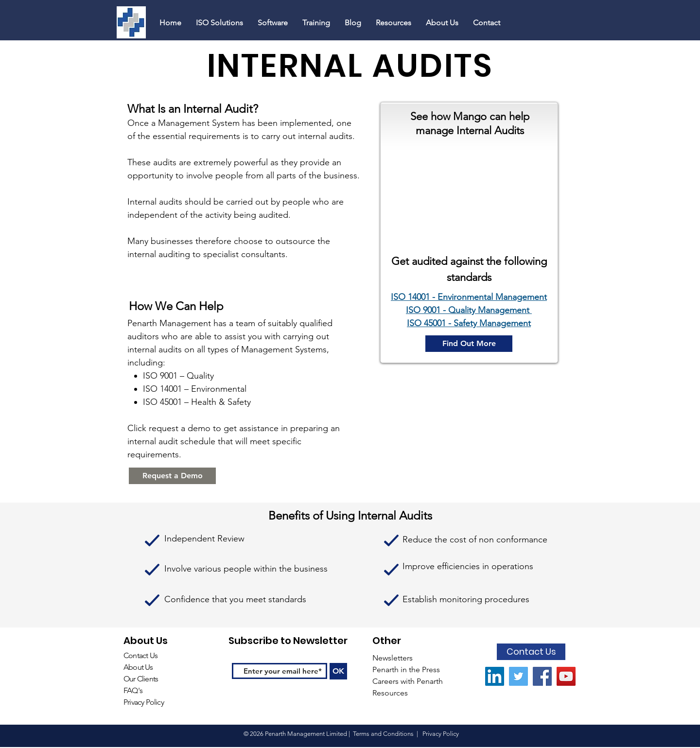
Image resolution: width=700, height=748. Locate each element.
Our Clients (141, 679)
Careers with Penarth (408, 681)
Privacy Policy (144, 702)
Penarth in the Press (406, 670)
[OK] (338, 671)
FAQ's (134, 690)
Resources (391, 693)
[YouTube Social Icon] (566, 676)
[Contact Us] (531, 652)
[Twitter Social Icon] (518, 676)
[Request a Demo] (172, 476)
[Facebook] (542, 676)
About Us (138, 667)
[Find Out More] (469, 344)
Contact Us (140, 655)
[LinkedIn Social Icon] (495, 676)
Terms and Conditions (383, 734)
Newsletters (394, 658)
